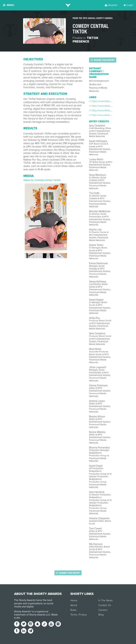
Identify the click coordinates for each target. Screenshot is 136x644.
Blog (101, 615)
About (74, 605)
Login (128, 5)
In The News (105, 600)
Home (74, 600)
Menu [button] (9, 5)
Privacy (83, 615)
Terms (74, 615)
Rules (73, 610)
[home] (68, 5)
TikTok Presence (85, 40)
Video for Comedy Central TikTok (42, 180)
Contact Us (105, 605)
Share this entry (103, 60)
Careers (103, 610)
